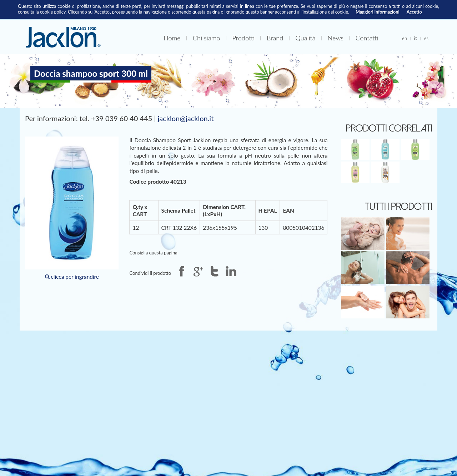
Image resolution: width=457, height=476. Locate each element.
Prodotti (243, 38)
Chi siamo (207, 38)
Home (172, 38)
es (426, 38)
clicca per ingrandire (72, 208)
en (405, 38)
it (416, 38)
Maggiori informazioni (378, 12)
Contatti (367, 38)
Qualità (305, 38)
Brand (275, 38)
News (336, 38)
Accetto (414, 12)
